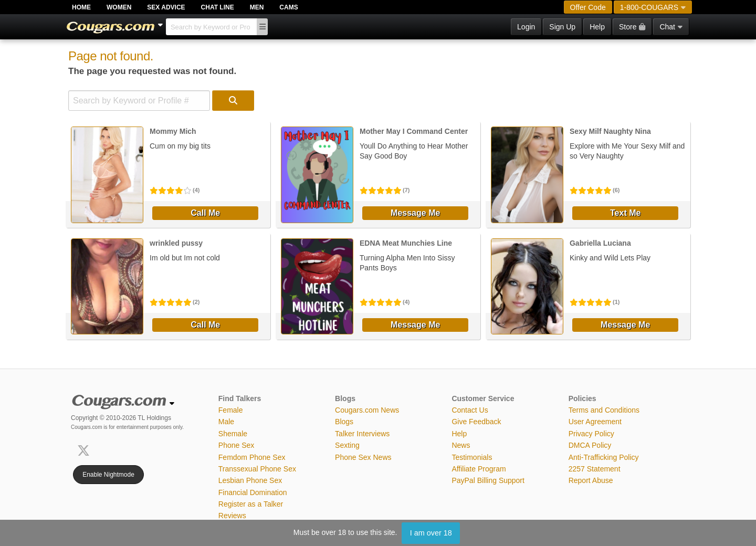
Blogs (344, 422)
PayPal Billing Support (488, 480)
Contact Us (470, 410)
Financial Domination (253, 492)
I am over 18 (431, 533)
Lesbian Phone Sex (250, 480)
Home (81, 7)
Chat (671, 27)
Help (597, 27)
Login (526, 27)
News (461, 445)
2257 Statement (595, 469)
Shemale (233, 434)
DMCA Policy (590, 445)
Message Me (415, 213)
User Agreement (595, 422)
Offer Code (588, 7)
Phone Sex (237, 445)
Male (226, 422)
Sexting (347, 445)
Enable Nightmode (108, 475)
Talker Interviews (362, 434)
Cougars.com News (367, 410)
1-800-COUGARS (653, 7)
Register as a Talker (251, 504)
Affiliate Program (479, 469)
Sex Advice (166, 7)
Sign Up (562, 27)
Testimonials (472, 457)
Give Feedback (476, 422)
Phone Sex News (363, 457)
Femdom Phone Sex (252, 457)
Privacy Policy (591, 434)
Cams (288, 7)
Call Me (205, 213)
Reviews (232, 516)
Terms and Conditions (604, 410)
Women (119, 7)
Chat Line (218, 7)
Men (257, 7)
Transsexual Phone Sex (257, 469)
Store (632, 27)
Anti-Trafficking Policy (604, 457)
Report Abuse (591, 480)
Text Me (625, 213)
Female (231, 410)
